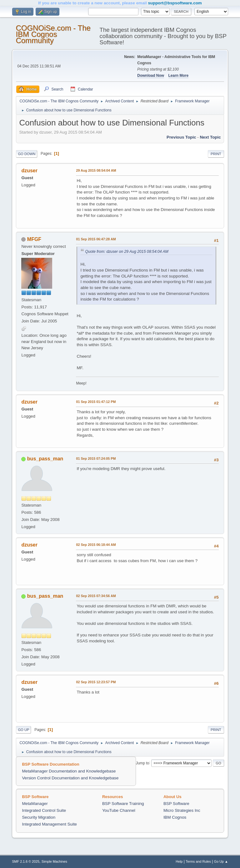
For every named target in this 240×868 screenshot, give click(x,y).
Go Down (27, 154)
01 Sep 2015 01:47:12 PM (96, 402)
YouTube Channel (119, 810)
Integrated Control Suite (44, 810)
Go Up (23, 730)
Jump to (143, 763)
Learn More (179, 76)
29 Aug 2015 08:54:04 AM (96, 170)
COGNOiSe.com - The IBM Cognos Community (53, 34)
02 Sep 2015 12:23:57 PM (96, 682)
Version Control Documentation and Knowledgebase (70, 778)
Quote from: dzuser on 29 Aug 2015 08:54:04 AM (127, 252)
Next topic (210, 137)
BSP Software (176, 804)
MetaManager (35, 804)
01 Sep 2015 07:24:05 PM (96, 459)
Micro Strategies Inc (182, 810)
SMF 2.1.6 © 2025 (26, 861)
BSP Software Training (123, 804)
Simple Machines (54, 861)
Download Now (151, 76)
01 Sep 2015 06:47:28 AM (96, 239)
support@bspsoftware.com (175, 3)
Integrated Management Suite (49, 824)
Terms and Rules (198, 861)
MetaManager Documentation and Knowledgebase (69, 771)
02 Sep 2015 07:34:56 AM (96, 596)
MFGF (34, 239)
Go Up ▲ (221, 861)
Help (179, 861)
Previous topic (181, 137)
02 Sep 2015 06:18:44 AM (96, 545)
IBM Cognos (175, 817)
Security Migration (39, 817)
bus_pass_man (45, 459)
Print (216, 154)
